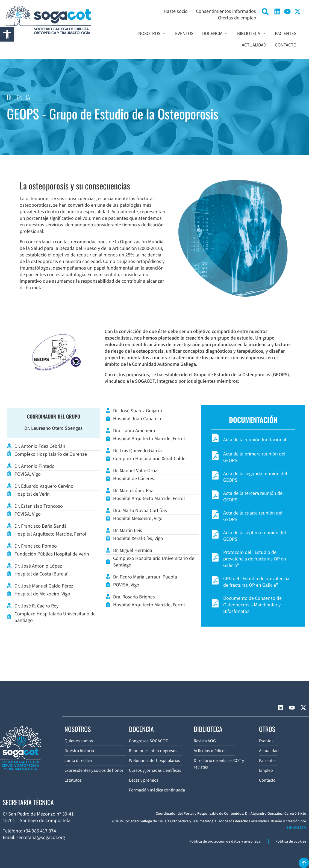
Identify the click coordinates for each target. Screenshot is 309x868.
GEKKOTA (297, 828)
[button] (7, 34)
